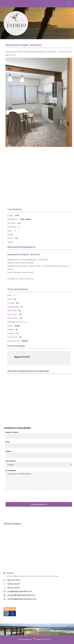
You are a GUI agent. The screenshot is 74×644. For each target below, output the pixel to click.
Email (7, 442)
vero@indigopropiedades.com (20, 591)
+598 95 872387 (13, 588)
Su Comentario (11, 471)
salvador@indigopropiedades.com (21, 595)
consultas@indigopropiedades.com (22, 599)
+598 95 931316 (13, 584)
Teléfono (8, 451)
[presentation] (21, 496)
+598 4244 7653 (13, 580)
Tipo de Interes (11, 461)
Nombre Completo (12, 432)
